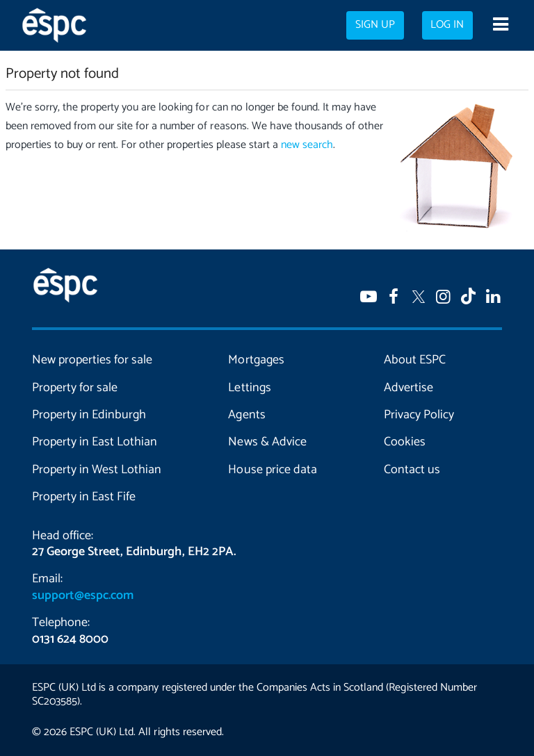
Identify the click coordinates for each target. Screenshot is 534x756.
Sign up (375, 25)
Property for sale (75, 388)
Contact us (412, 470)
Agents (246, 415)
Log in (447, 25)
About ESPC (415, 360)
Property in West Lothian (97, 470)
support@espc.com (83, 595)
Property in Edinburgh (89, 415)
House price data (272, 470)
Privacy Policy (419, 415)
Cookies (405, 442)
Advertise (408, 388)
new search (307, 145)
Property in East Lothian (95, 442)
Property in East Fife (84, 497)
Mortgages (256, 360)
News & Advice (267, 442)
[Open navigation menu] (500, 26)
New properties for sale (92, 360)
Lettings (249, 388)
